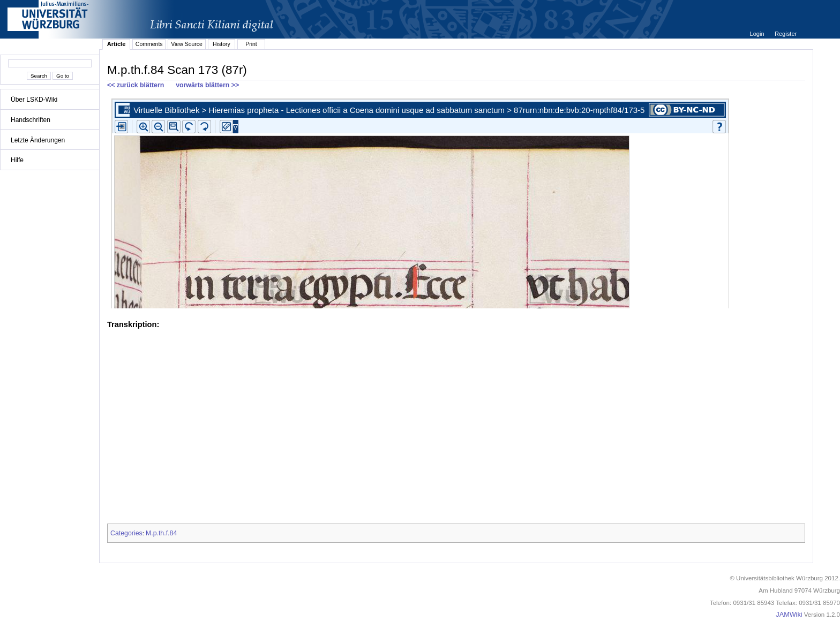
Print (251, 44)
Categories (126, 533)
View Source (187, 44)
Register (786, 34)
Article (117, 44)
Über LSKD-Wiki (34, 100)
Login (757, 34)
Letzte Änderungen (38, 140)
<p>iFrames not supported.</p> (456, 201)
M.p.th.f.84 (161, 533)
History (222, 44)
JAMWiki (789, 615)
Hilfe (17, 160)
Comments (149, 44)
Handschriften (31, 120)
